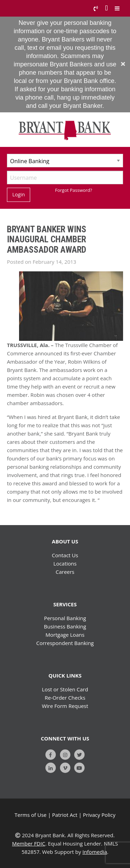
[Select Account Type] (65, 161)
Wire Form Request (65, 706)
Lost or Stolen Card (65, 689)
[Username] (65, 178)
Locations (65, 563)
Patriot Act (65, 815)
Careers (65, 572)
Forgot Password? (74, 190)
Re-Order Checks (65, 698)
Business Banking (65, 626)
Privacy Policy (99, 815)
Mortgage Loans (65, 635)
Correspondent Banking (65, 643)
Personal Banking (65, 618)
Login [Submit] (18, 194)
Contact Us (65, 555)
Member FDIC (29, 843)
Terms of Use (31, 815)
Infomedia (95, 852)
